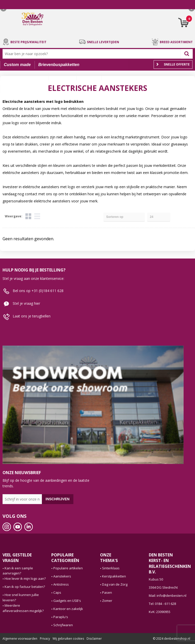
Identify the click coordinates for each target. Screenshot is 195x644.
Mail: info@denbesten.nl (168, 595)
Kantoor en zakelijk (68, 609)
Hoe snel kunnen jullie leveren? (21, 597)
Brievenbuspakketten (59, 65)
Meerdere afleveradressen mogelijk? (23, 608)
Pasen (107, 592)
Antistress (61, 584)
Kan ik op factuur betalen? (25, 587)
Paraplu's (61, 617)
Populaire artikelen (68, 568)
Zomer (107, 601)
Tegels (28, 216)
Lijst (37, 216)
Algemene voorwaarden (20, 639)
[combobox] (93, 54)
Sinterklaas (111, 568)
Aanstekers (62, 576)
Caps (57, 592)
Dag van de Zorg (115, 584)
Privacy (45, 639)
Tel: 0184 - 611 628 (162, 604)
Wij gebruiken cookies (68, 639)
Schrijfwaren (63, 625)
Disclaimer (94, 639)
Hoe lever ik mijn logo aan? (25, 578)
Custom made (17, 65)
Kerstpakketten (114, 576)
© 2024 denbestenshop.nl (172, 639)
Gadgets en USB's (67, 601)
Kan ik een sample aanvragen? (18, 571)
